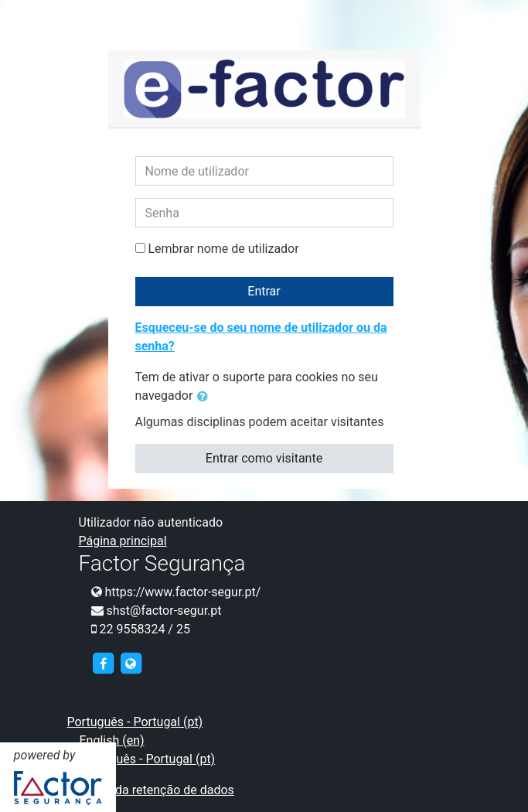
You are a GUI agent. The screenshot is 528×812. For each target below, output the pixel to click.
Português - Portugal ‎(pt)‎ (135, 722)
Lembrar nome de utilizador (223, 249)
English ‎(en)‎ (112, 740)
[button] (206, 397)
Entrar (264, 291)
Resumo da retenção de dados (151, 790)
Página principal (123, 541)
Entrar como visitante (264, 458)
